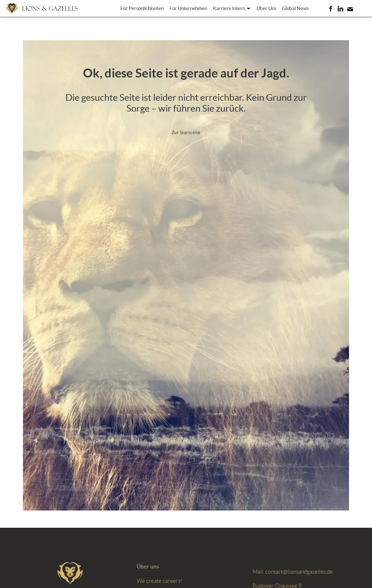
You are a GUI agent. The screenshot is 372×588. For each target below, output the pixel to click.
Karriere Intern (229, 8)
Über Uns (266, 8)
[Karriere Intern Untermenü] (249, 8)
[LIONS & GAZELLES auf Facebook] (331, 9)
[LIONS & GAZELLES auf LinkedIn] (340, 9)
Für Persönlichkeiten (142, 8)
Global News (295, 8)
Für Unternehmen (188, 8)
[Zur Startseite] (42, 8)
